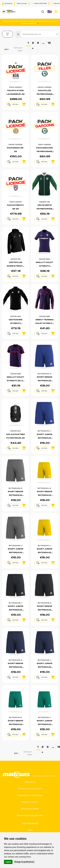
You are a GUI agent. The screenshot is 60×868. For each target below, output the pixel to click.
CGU (30, 830)
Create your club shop (30, 795)
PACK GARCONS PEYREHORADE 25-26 (44, 151)
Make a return (30, 802)
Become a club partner (30, 815)
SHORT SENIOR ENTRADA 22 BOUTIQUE (45, 381)
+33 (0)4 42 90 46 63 (39, 3)
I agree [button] (8, 862)
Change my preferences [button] (24, 862)
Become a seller (30, 809)
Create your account (30, 789)
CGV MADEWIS (30, 823)
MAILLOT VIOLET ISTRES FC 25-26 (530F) (16, 381)
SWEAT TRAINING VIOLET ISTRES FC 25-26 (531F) (45, 323)
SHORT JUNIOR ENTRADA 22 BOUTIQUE (44, 438)
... (43, 43)
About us (30, 782)
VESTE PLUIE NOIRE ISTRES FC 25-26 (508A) (16, 266)
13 (49, 43)
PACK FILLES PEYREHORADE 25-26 (45, 94)
